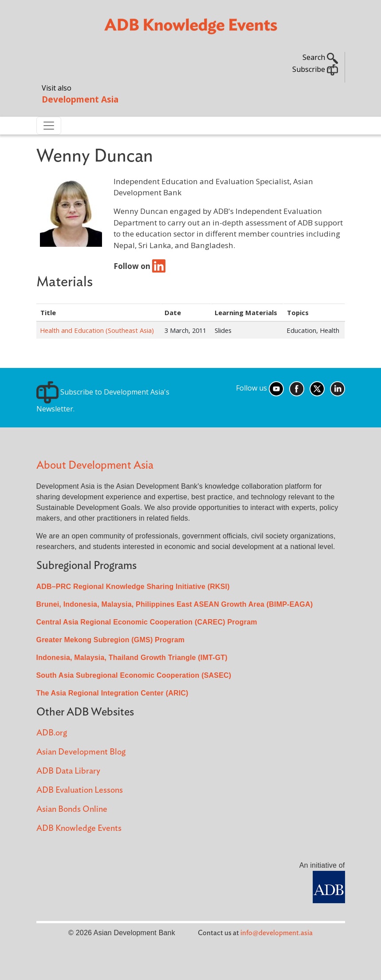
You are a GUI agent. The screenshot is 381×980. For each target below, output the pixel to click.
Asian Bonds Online (72, 809)
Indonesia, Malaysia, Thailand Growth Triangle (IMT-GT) (132, 658)
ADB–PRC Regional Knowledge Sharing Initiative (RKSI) (133, 587)
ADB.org (52, 733)
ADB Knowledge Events (79, 828)
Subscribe (315, 69)
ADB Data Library (68, 771)
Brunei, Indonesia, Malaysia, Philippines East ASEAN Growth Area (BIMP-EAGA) (175, 604)
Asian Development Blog (81, 752)
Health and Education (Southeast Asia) (97, 330)
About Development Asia (95, 465)
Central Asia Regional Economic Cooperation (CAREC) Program (147, 622)
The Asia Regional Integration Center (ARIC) (112, 693)
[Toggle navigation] (49, 126)
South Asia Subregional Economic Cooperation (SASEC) (134, 675)
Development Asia (80, 99)
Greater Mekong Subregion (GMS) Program (111, 640)
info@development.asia (277, 933)
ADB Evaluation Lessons (80, 790)
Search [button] (320, 57)
